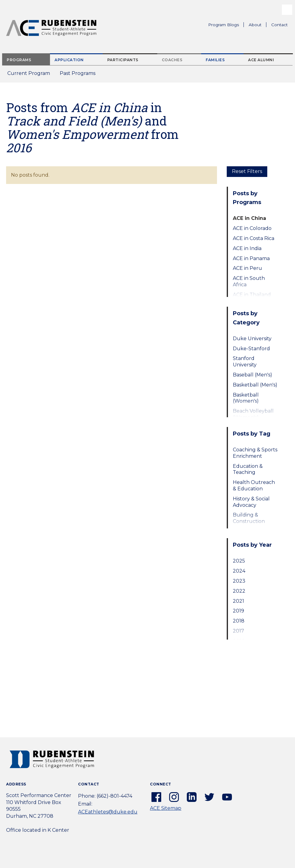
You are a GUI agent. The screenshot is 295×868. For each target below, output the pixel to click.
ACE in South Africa (249, 281)
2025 (239, 561)
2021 (238, 601)
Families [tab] (215, 60)
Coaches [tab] (172, 60)
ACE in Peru (247, 268)
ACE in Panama (251, 258)
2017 (238, 631)
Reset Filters (247, 171)
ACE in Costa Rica (254, 238)
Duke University (252, 339)
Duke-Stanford (251, 349)
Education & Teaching (248, 469)
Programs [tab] (19, 60)
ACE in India (247, 248)
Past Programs (80, 75)
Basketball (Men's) (255, 385)
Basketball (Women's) (246, 398)
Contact (279, 25)
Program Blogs (224, 25)
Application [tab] (69, 60)
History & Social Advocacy (251, 502)
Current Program (29, 73)
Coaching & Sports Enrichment (255, 453)
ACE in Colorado (252, 228)
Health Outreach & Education (254, 485)
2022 (239, 591)
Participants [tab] (123, 60)
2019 (238, 611)
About (258, 26)
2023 (239, 581)
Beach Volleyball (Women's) (253, 414)
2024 (239, 571)
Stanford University (245, 362)
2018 (239, 621)
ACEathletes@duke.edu (108, 812)
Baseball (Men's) (252, 375)
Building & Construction (249, 518)
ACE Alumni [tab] (261, 60)
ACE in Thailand (252, 295)
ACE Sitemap (166, 808)
